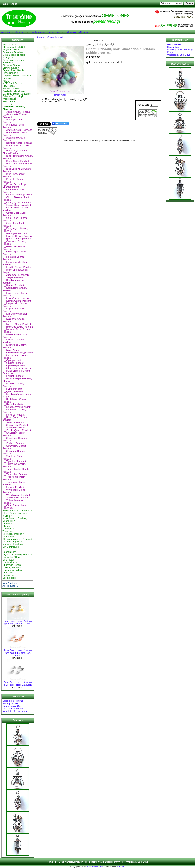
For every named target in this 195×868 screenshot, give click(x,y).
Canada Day (9, 552)
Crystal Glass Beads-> (14, 70)
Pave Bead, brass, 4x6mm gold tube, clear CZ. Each (18, 621)
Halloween (8, 575)
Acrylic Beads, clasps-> (15, 91)
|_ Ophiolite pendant (14, 365)
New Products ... (11, 583)
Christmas (8, 573)
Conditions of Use (12, 706)
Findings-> (8, 529)
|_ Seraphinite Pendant (15, 425)
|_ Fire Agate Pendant (14, 233)
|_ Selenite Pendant (13, 422)
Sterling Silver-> (11, 68)
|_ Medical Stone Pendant (17, 324)
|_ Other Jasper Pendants (17, 368)
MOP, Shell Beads (12, 83)
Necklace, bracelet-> (13, 534)
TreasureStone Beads (96, 867)
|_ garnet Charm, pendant (17, 239)
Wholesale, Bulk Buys (77, 32)
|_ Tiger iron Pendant (14, 461)
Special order (9, 578)
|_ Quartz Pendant (13, 391)
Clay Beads (8, 86)
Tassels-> (7, 531)
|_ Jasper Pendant (13, 277)
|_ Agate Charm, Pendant (16, 112)
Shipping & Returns (13, 701)
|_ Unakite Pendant (13, 487)
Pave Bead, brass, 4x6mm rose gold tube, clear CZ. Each (18, 652)
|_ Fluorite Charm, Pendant (17, 236)
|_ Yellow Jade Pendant (15, 498)
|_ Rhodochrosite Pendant (17, 407)
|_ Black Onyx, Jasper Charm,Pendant (15, 152)
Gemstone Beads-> (13, 52)
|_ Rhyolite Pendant (13, 415)
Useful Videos (10, 562)
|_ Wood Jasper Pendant (16, 495)
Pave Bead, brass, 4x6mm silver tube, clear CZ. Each (18, 682)
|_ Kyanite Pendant (13, 285)
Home (5, 4)
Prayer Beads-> (11, 50)
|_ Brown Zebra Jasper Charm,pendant (15, 186)
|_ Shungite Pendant (14, 428)
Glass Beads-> (10, 73)
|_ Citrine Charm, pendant (17, 205)
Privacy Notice (10, 703)
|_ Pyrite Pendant (12, 389)
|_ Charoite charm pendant (17, 195)
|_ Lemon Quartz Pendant (17, 301)
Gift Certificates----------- (10, 548)
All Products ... (10, 586)
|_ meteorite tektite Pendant (18, 327)
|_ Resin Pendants (13, 404)
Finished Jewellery (12, 570)
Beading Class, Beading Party (45, 32)
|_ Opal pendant (11, 360)
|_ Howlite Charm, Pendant (17, 267)
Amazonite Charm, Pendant (50, 37)
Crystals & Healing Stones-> (17, 555)
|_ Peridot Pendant (13, 376)
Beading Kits (9, 44)
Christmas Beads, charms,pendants (12, 566)
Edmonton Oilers (11, 557)
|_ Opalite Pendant (13, 363)
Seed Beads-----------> (9, 103)
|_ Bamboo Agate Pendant (17, 143)
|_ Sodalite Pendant (13, 443)
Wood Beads (9, 99)
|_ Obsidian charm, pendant (18, 353)
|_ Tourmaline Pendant (15, 474)
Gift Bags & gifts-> (12, 542)
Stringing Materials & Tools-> (18, 539)
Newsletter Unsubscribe (15, 711)
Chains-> (7, 523)
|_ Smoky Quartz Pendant (17, 430)
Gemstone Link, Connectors (17, 510)
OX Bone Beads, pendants (16, 94)
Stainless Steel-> (11, 65)
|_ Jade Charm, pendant (16, 275)
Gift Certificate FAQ (13, 709)
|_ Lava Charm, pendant (16, 298)
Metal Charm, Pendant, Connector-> (15, 520)
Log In (14, 4)
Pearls (6, 81)
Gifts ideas (8, 560)
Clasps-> (7, 526)
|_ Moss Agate (11, 350)
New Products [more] (18, 595)
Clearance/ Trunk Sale (14, 47)
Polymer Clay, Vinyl (13, 96)
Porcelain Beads (11, 88)
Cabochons (8, 536)
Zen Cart (121, 867)
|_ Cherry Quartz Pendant (17, 202)
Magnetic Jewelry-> (13, 544)
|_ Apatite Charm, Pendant (17, 130)
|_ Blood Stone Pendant (16, 161)
